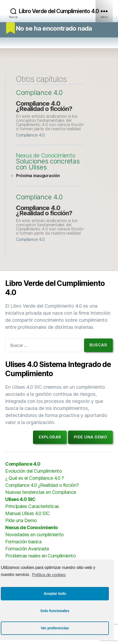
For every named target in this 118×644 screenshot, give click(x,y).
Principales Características (32, 506)
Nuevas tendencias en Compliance (41, 492)
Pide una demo (91, 437)
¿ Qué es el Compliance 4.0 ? (34, 478)
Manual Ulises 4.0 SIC (27, 513)
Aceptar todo (55, 594)
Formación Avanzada (27, 549)
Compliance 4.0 (39, 93)
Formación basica (23, 542)
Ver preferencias (55, 628)
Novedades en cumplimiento (35, 535)
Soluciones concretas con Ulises (48, 164)
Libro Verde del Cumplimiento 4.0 (59, 11)
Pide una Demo (21, 520)
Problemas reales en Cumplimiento (40, 556)
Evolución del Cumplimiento (33, 471)
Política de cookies (49, 575)
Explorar (50, 437)
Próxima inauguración (38, 176)
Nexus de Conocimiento (46, 156)
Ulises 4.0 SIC (20, 499)
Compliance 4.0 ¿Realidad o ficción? (44, 106)
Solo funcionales (55, 611)
